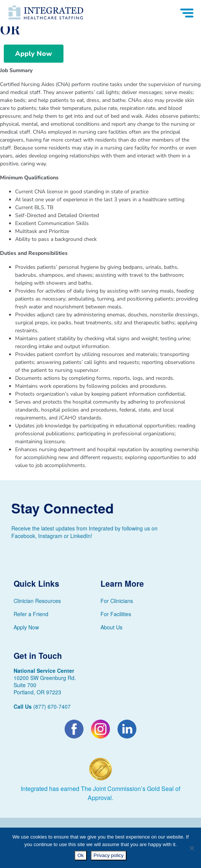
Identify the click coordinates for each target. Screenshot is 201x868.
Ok (81, 855)
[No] (192, 848)
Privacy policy (109, 855)
